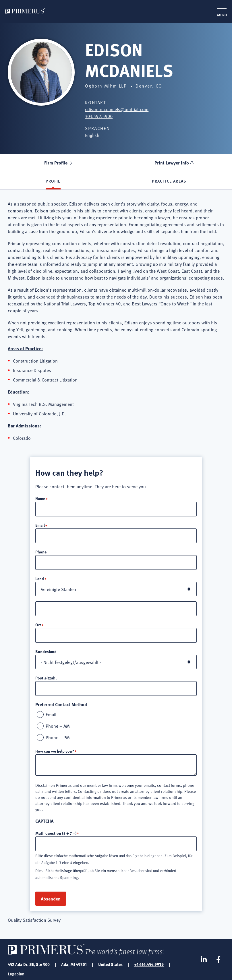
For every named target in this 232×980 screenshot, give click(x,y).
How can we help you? (55, 751)
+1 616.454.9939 (149, 964)
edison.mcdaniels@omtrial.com (117, 109)
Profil (53, 181)
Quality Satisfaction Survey (34, 920)
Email (40, 525)
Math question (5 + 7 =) (56, 833)
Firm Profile (56, 163)
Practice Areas (169, 181)
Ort (38, 625)
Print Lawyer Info (172, 163)
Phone (41, 552)
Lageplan (16, 974)
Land (40, 578)
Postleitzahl (46, 678)
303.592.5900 (99, 116)
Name (40, 498)
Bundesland (46, 651)
